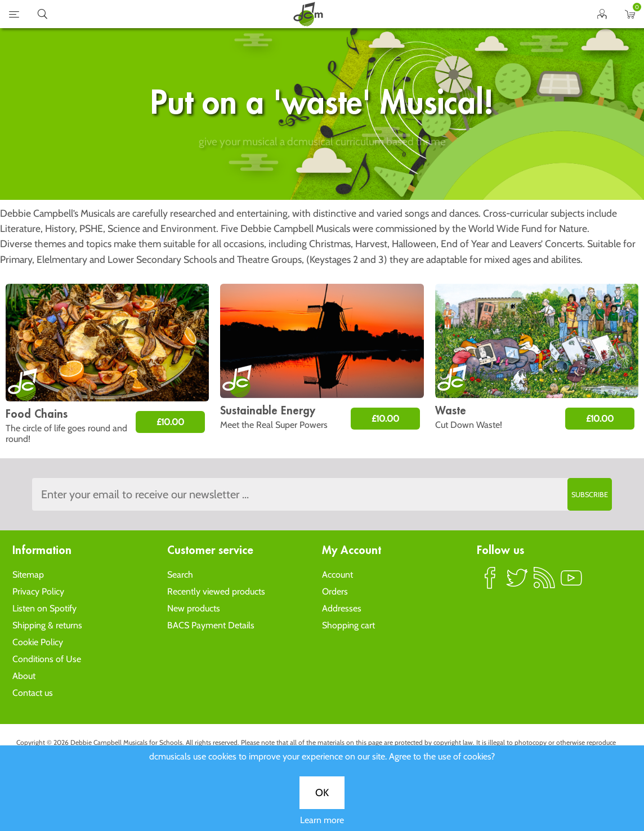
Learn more (322, 405)
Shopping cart (348, 625)
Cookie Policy (38, 642)
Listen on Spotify (44, 608)
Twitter (517, 583)
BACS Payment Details (211, 625)
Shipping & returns (47, 625)
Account (337, 575)
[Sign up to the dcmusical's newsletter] (322, 494)
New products (194, 608)
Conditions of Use (47, 659)
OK (322, 378)
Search (180, 575)
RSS (544, 583)
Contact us (33, 693)
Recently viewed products (216, 591)
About (24, 676)
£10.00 (170, 422)
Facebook (490, 583)
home (308, 14)
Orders (335, 591)
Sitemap (28, 575)
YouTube (571, 583)
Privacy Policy (38, 591)
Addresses (342, 608)
